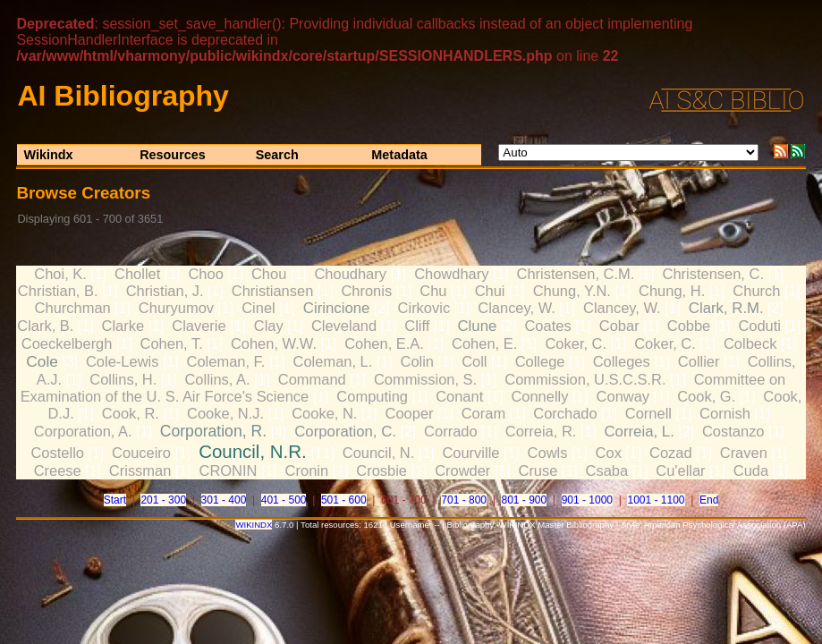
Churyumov (176, 308)
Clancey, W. (517, 308)
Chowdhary (451, 274)
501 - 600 (344, 500)
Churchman (73, 308)
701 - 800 (464, 500)
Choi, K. (60, 274)
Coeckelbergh (67, 343)
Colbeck (750, 343)
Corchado (565, 413)
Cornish (725, 413)
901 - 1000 (587, 500)
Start (115, 500)
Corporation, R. (213, 431)
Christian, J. (165, 291)
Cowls (548, 453)
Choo (205, 274)
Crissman (140, 470)
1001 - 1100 (656, 500)
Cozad (671, 453)
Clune (477, 326)
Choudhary (350, 274)
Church (756, 291)
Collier (699, 361)
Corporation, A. (83, 431)
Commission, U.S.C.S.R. (585, 379)
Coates (547, 326)
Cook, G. (706, 396)
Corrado (451, 431)
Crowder (462, 470)
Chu (433, 291)
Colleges (622, 361)
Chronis (366, 291)
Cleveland (344, 326)
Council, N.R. (253, 451)
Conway (623, 396)
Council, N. (379, 453)
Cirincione (337, 308)
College (540, 361)
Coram (483, 413)
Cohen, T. (172, 343)
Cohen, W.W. (274, 343)
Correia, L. (639, 432)
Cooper (410, 413)
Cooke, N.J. (225, 413)
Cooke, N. (324, 413)
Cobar (619, 326)
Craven (744, 453)
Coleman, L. (333, 361)
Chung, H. (672, 291)
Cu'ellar (680, 470)
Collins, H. (123, 379)
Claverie (199, 326)
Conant (459, 396)
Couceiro (141, 453)
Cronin (307, 470)
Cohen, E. (484, 343)
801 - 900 (524, 500)
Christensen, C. (713, 274)
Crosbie (381, 470)
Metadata (399, 155)
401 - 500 (284, 500)
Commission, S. (425, 379)
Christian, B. (58, 291)
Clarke (123, 326)
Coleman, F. (226, 361)
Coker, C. (576, 343)
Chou (269, 274)
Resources (173, 155)
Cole (42, 361)
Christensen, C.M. (576, 274)
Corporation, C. (345, 432)
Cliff (417, 326)
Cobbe (689, 326)
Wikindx (49, 155)
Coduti (759, 326)
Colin (417, 361)
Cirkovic (424, 308)
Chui (490, 291)
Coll (474, 361)
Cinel (258, 308)
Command (312, 379)
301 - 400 (224, 500)
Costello (57, 453)
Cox (609, 453)
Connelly (539, 396)
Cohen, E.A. (384, 343)
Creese (58, 470)
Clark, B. (45, 326)
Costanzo (733, 431)
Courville (470, 453)
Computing (372, 396)
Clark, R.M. (726, 308)
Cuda (751, 470)
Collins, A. (217, 379)
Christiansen (273, 291)
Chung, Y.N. (572, 291)
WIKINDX (254, 525)
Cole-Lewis (122, 361)
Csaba (607, 470)
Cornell (648, 413)
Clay (269, 326)
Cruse (538, 470)
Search (277, 155)
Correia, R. (541, 431)
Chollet (137, 274)
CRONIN (229, 470)
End (709, 500)
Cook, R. (131, 413)
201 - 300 (163, 500)
